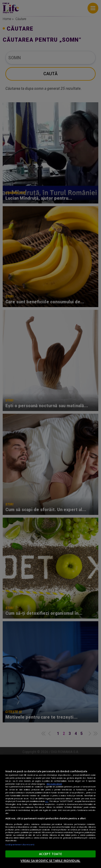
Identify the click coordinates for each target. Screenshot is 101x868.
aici (47, 801)
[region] (50, 811)
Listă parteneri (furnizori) (20, 844)
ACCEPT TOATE (50, 854)
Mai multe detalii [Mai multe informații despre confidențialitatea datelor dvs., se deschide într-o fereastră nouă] (54, 784)
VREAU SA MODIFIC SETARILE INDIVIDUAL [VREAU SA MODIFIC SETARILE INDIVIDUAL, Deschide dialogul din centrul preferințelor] (50, 861)
